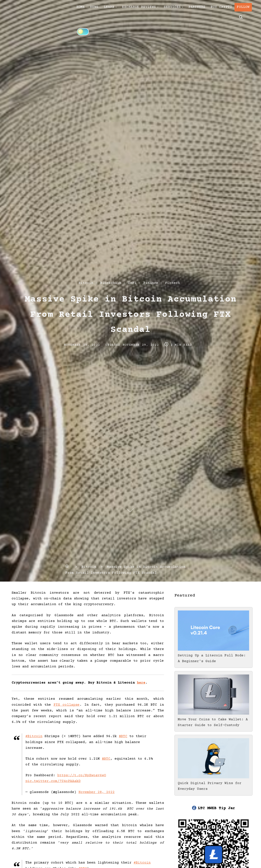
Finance (151, 283)
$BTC (123, 736)
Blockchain (111, 283)
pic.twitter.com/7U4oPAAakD (53, 781)
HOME (82, 9)
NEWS (99, 9)
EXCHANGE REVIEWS (150, 9)
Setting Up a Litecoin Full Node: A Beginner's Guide (213, 656)
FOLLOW (84, 23)
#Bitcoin (34, 736)
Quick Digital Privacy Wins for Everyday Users (213, 783)
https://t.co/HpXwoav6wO (82, 775)
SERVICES (187, 9)
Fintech (173, 283)
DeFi (132, 283)
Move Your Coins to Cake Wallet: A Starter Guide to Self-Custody (213, 719)
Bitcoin (86, 283)
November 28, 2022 (97, 792)
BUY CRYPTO (243, 9)
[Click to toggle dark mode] (117, 23)
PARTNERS (215, 9)
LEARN (117, 9)
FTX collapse (67, 705)
